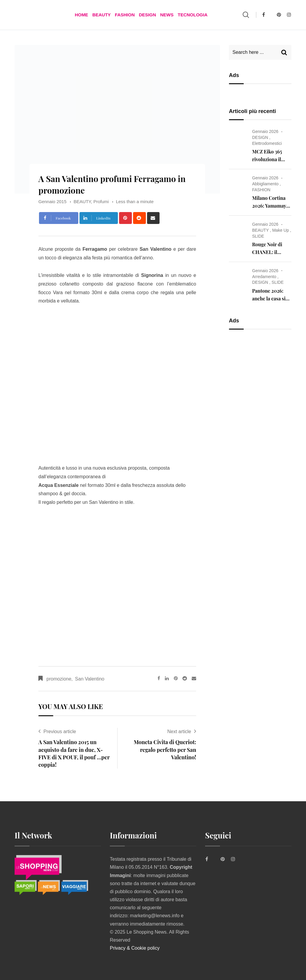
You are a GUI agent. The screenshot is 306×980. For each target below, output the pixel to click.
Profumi (101, 202)
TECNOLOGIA (193, 15)
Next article (179, 732)
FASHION (125, 15)
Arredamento (264, 277)
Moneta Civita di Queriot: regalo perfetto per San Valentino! (165, 749)
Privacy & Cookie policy (135, 948)
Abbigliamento (265, 184)
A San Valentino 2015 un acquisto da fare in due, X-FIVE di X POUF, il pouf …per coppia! (74, 753)
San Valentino (90, 679)
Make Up (280, 230)
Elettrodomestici (267, 143)
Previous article (60, 732)
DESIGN (147, 15)
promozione (59, 679)
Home (81, 15)
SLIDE (258, 236)
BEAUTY (102, 15)
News (167, 15)
